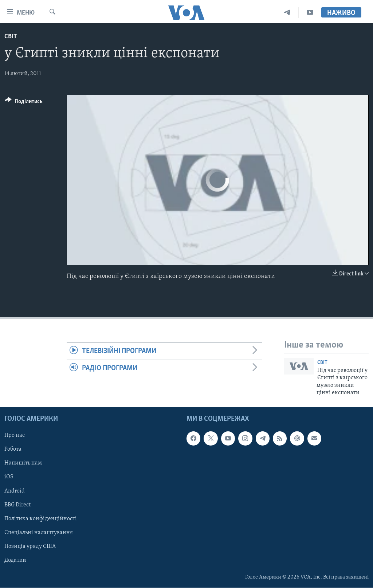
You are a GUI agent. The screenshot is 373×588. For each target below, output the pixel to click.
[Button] (24, 103)
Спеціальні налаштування (39, 533)
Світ (11, 37)
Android (15, 491)
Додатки (15, 560)
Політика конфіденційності (41, 519)
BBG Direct (17, 505)
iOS (9, 477)
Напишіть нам (23, 463)
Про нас (15, 436)
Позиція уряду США (30, 546)
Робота (13, 450)
